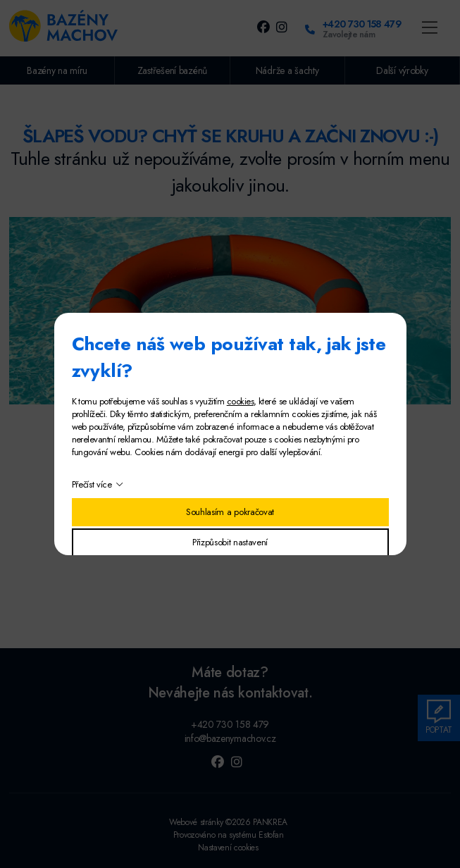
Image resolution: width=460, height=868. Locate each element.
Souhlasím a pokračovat (230, 512)
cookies (240, 401)
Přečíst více (92, 484)
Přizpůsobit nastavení (230, 542)
